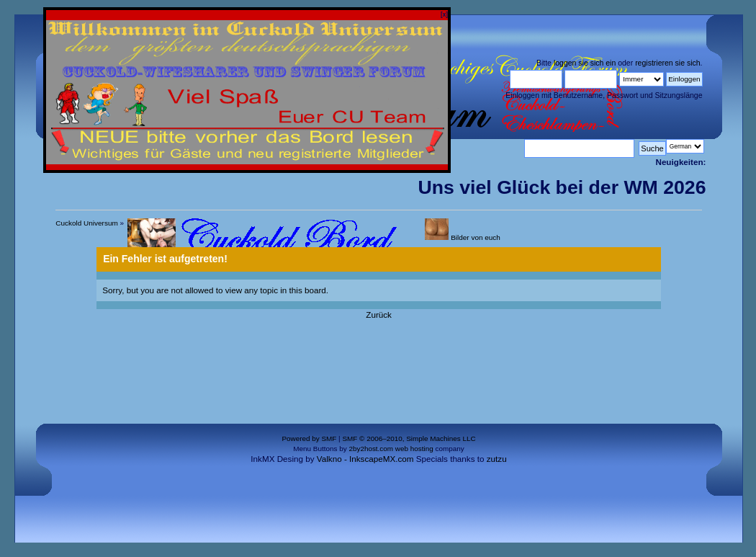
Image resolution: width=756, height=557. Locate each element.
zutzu (497, 459)
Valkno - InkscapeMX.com (365, 459)
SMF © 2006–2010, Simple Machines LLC (409, 438)
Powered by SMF (309, 438)
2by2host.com (371, 449)
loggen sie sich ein (585, 63)
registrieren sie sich (667, 63)
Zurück (379, 315)
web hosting (414, 449)
